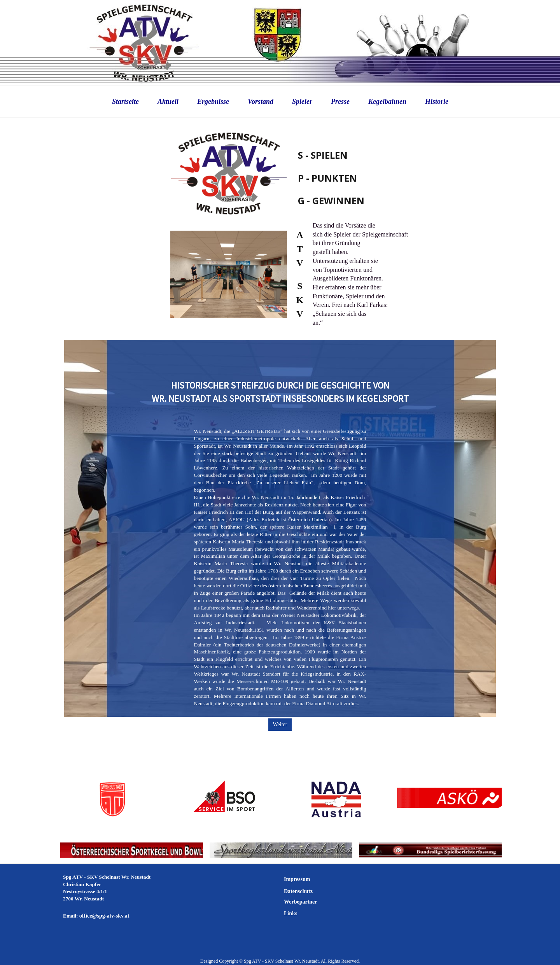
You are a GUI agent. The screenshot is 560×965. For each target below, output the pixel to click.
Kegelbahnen (387, 102)
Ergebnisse (213, 102)
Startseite (125, 102)
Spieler (302, 102)
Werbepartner (301, 902)
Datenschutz (298, 891)
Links (290, 913)
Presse (340, 102)
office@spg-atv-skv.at (104, 916)
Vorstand (261, 102)
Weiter (280, 724)
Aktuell (168, 102)
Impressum (297, 879)
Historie (437, 102)
